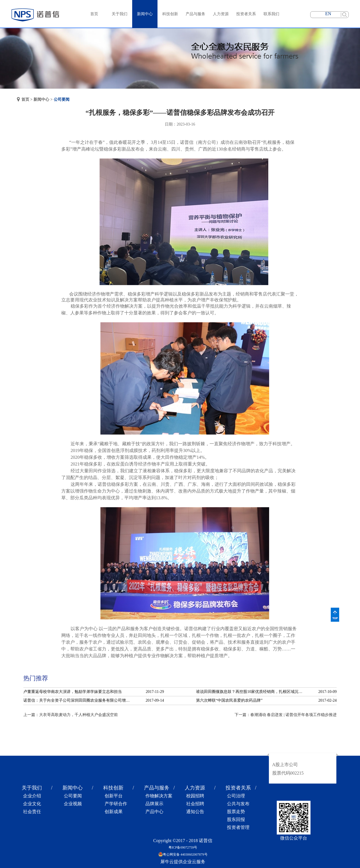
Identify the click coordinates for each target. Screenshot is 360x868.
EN (328, 14)
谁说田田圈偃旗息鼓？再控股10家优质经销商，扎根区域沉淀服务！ (251, 692)
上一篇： (71, 715)
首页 (94, 14)
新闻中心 (41, 99)
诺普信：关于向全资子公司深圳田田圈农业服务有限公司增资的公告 (78, 700)
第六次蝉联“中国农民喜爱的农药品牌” (229, 700)
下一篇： (286, 715)
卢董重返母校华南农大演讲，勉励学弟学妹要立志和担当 (73, 692)
